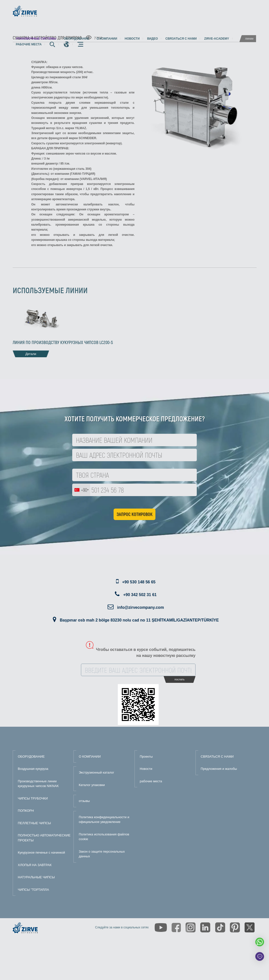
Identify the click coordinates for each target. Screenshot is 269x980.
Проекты (146, 757)
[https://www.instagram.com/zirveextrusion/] (191, 927)
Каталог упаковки (92, 785)
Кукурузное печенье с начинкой (41, 852)
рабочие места (29, 44)
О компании (107, 39)
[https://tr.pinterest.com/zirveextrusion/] (235, 927)
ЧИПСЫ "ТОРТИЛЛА (34, 890)
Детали (31, 354)
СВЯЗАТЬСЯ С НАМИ (217, 757)
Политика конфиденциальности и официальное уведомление (104, 820)
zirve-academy (217, 39)
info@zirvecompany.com (140, 607)
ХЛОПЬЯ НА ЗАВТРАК (35, 865)
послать (179, 679)
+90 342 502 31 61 (140, 595)
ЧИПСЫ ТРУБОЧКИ (33, 798)
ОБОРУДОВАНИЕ (31, 757)
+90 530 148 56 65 (139, 582)
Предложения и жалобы (219, 769)
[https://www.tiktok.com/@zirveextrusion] (220, 927)
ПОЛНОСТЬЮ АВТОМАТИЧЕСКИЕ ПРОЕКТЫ (44, 838)
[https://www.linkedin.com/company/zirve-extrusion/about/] (205, 927)
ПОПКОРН (26, 811)
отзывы (84, 801)
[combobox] (81, 490)
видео (153, 39)
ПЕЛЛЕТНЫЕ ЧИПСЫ (34, 823)
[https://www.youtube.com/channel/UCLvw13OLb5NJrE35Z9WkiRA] (161, 928)
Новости (132, 39)
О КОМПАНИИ (90, 757)
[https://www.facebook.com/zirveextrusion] (176, 928)
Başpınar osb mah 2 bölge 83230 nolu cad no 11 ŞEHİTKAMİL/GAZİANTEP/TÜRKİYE (139, 620)
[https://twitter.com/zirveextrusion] (250, 927)
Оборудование (76, 39)
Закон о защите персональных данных (102, 854)
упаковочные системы (36, 39)
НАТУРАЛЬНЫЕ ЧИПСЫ (36, 877)
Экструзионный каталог (96, 772)
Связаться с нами (181, 39)
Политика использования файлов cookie (104, 837)
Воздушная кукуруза (33, 769)
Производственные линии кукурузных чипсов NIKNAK (38, 784)
